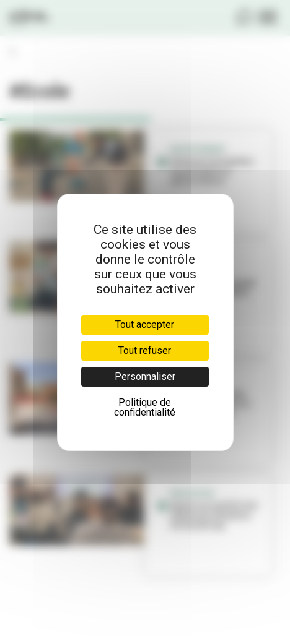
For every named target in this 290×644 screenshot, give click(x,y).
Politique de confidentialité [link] (145, 407)
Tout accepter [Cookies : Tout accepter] (145, 324)
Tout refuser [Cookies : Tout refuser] (145, 350)
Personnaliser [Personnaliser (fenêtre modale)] (145, 376)
